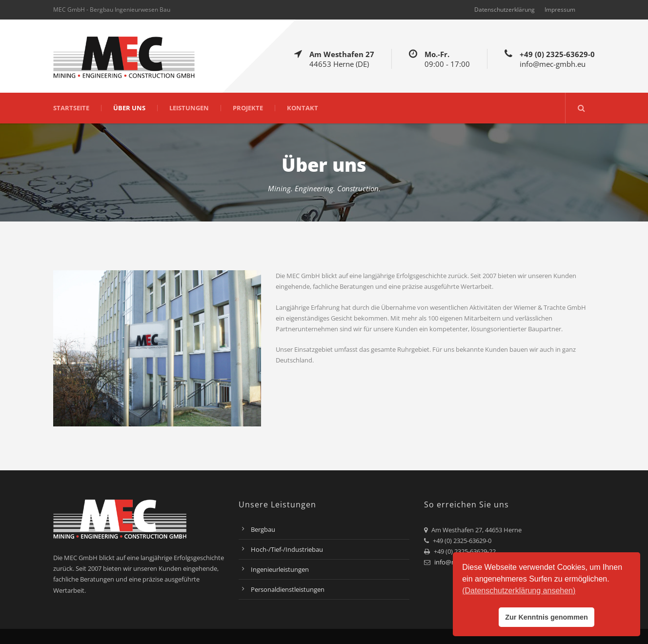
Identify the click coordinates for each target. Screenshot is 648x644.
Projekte (248, 108)
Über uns (129, 108)
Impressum (560, 10)
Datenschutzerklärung (505, 10)
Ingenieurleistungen (280, 569)
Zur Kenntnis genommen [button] (547, 617)
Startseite (71, 108)
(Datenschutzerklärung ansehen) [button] (519, 591)
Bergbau (263, 529)
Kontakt (303, 108)
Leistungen (189, 108)
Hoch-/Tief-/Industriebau (287, 549)
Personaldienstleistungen (288, 589)
